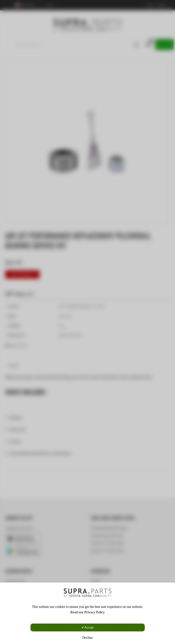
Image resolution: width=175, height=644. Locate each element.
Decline (88, 638)
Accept (89, 627)
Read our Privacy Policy (87, 612)
